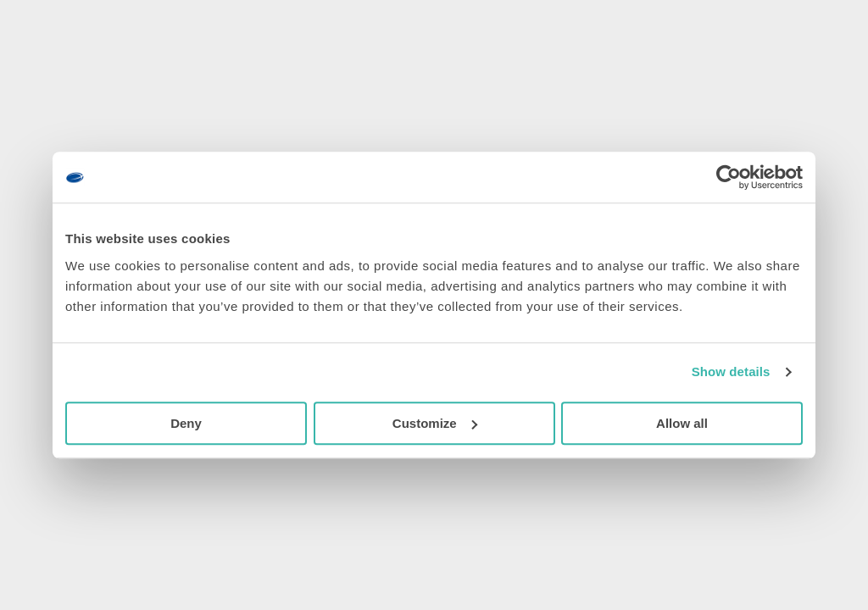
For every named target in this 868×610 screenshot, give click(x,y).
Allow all (682, 423)
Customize (435, 423)
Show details (731, 372)
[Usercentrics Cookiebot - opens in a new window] (729, 177)
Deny (186, 423)
